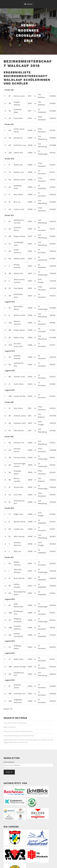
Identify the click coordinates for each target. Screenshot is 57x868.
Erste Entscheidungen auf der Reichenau (19, 736)
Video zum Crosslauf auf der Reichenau (18, 731)
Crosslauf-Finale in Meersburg (15, 723)
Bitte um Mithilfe (10, 727)
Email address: (9, 762)
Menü (30, 4)
